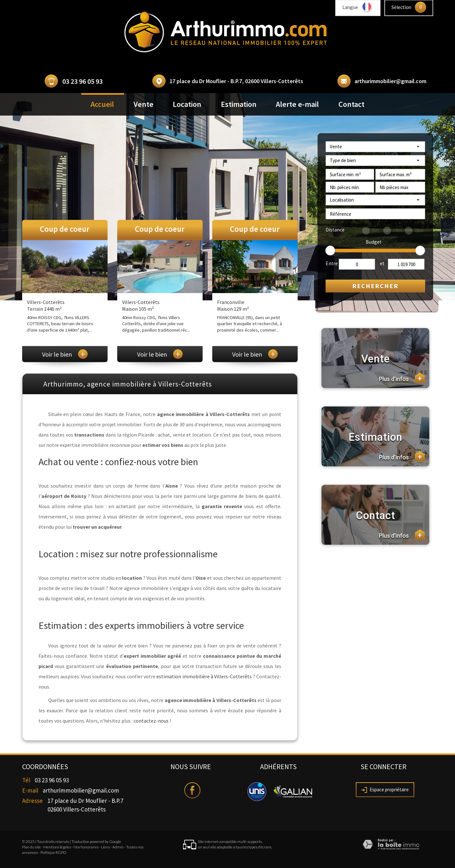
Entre (332, 263)
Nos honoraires (86, 847)
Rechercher (375, 286)
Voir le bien (65, 354)
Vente (144, 104)
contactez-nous (151, 721)
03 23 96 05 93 (83, 81)
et (382, 263)
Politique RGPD (53, 852)
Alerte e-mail (297, 104)
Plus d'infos (402, 378)
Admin (118, 847)
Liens (105, 847)
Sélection (401, 7)
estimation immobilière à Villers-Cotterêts (204, 676)
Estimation (239, 104)
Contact (351, 104)
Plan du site (31, 847)
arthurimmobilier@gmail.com (390, 81)
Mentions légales (57, 847)
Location (187, 104)
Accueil (102, 104)
